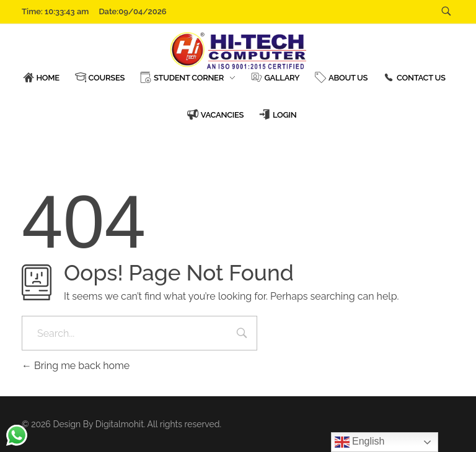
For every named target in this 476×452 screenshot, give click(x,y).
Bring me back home (76, 366)
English (360, 442)
